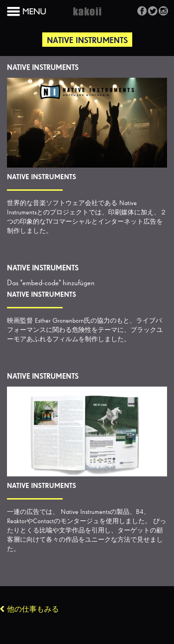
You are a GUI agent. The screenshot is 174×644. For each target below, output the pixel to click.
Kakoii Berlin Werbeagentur (87, 17)
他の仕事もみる (33, 610)
